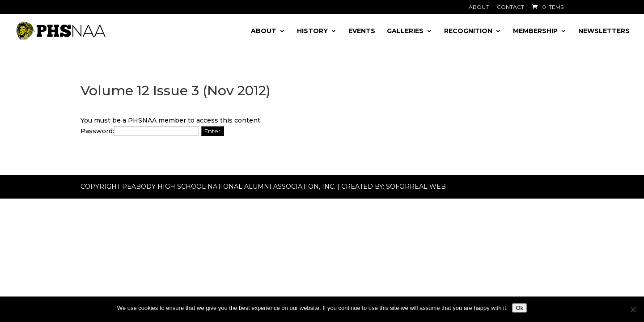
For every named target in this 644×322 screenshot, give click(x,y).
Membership (535, 31)
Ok (519, 308)
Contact (511, 7)
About (479, 7)
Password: (140, 131)
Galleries (405, 31)
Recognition (468, 31)
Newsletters (604, 31)
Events (362, 31)
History (312, 31)
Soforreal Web (416, 186)
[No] (633, 309)
